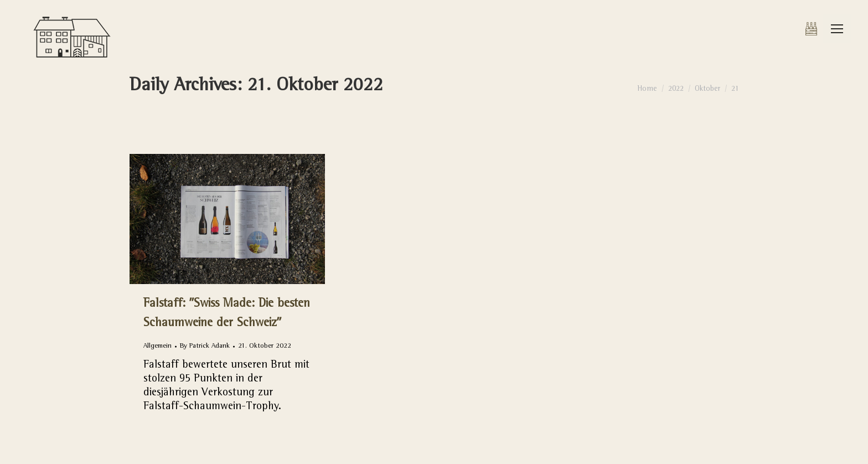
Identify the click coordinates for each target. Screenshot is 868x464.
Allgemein (157, 346)
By (205, 346)
